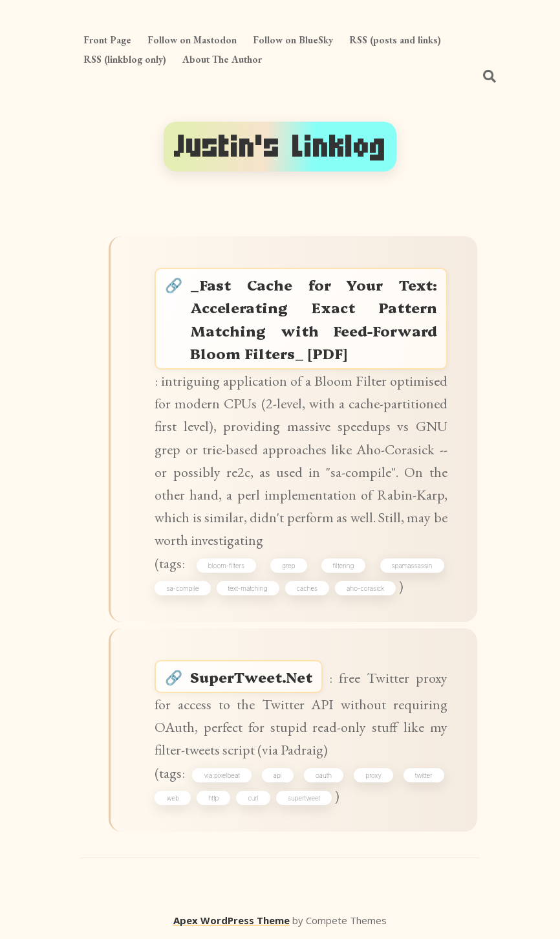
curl (253, 798)
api (278, 775)
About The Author (222, 59)
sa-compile (182, 588)
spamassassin (412, 566)
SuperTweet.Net (251, 677)
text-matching (248, 588)
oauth (324, 775)
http (213, 798)
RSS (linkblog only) (125, 59)
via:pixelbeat (221, 775)
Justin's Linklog (280, 147)
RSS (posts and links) (395, 40)
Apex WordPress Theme (232, 920)
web (172, 798)
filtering (344, 566)
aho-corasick (365, 588)
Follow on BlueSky (293, 40)
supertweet (304, 798)
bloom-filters (226, 566)
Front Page (107, 40)
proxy (373, 775)
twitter (424, 775)
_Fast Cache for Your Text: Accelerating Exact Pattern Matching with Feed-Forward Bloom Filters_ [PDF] (313, 319)
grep (288, 566)
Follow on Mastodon (192, 40)
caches (307, 588)
